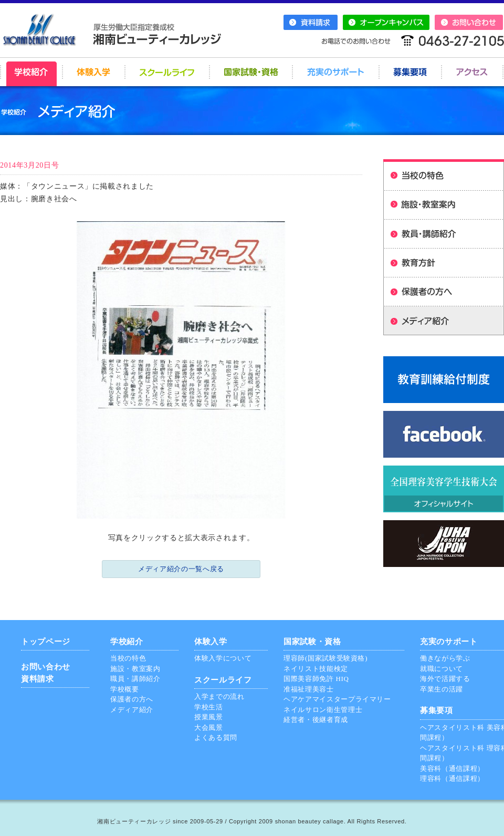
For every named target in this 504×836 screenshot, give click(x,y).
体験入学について (223, 658)
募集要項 (437, 710)
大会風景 (209, 727)
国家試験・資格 (312, 642)
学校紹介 (127, 642)
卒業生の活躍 (442, 689)
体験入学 (211, 642)
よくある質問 (216, 737)
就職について (442, 669)
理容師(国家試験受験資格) (325, 658)
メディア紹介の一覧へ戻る (181, 569)
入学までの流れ (219, 696)
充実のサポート (449, 642)
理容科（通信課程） (452, 778)
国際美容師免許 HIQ (316, 679)
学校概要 (125, 689)
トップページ (46, 642)
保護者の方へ (132, 699)
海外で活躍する (445, 679)
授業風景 (209, 717)
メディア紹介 (132, 710)
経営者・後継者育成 (316, 720)
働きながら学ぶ (445, 658)
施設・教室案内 (135, 669)
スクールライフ (223, 680)
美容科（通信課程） (452, 768)
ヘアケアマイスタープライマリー (337, 699)
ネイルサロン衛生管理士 (323, 710)
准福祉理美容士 (309, 689)
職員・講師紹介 (135, 679)
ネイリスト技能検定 (316, 669)
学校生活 (209, 707)
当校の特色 (128, 658)
